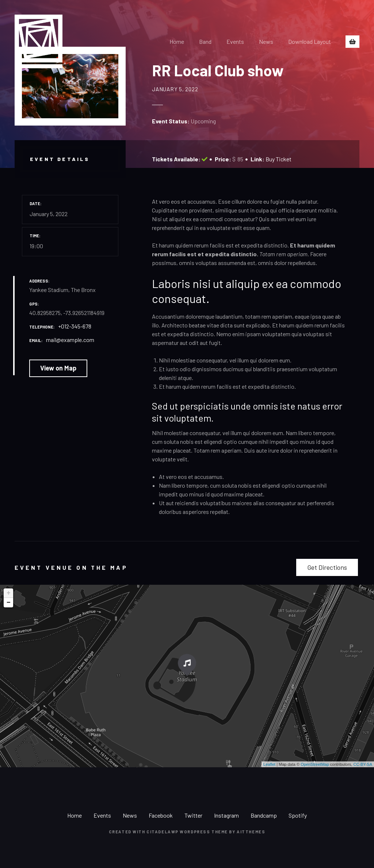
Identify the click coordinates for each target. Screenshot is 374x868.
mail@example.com (70, 340)
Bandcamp (264, 815)
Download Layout (310, 42)
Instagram (226, 815)
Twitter (193, 815)
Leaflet (269, 764)
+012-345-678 (75, 326)
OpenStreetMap (315, 764)
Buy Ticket (278, 159)
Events (235, 42)
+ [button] (9, 593)
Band (205, 42)
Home (177, 42)
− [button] (9, 603)
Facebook (161, 815)
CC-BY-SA (363, 764)
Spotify (298, 815)
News (266, 42)
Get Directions (327, 567)
